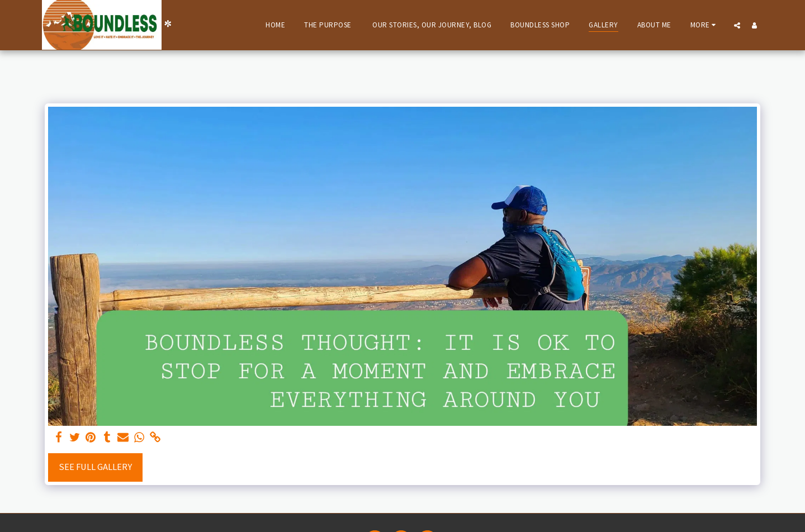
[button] (737, 25)
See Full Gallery (95, 467)
